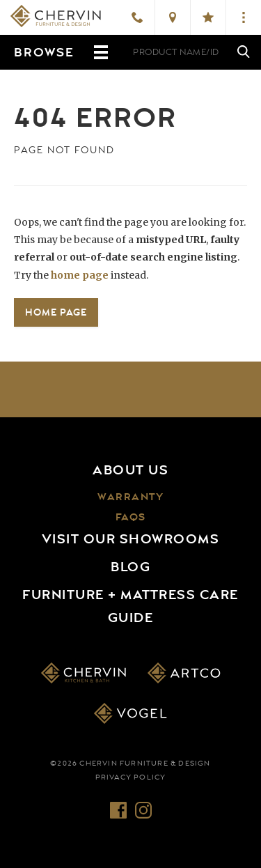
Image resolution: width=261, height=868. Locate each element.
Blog (130, 567)
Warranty (130, 497)
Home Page (56, 312)
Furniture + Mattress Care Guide (130, 606)
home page (80, 275)
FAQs (131, 517)
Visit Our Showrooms (131, 539)
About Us (130, 470)
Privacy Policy (131, 777)
